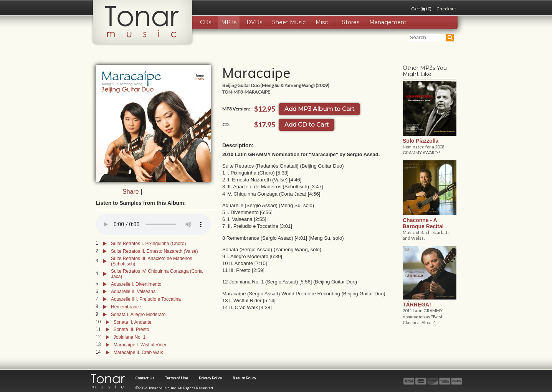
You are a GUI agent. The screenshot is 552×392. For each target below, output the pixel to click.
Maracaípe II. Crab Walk (138, 352)
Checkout (446, 9)
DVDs (254, 22)
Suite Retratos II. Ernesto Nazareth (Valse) (155, 251)
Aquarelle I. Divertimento (136, 284)
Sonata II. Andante (133, 322)
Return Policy (244, 378)
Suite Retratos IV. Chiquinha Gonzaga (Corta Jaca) (157, 274)
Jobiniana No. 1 (130, 337)
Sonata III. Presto (131, 329)
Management (388, 22)
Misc (322, 22)
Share (131, 192)
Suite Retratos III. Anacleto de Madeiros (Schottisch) (151, 261)
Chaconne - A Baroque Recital (423, 223)
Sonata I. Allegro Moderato (138, 315)
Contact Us (145, 378)
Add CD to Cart (307, 124)
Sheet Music (289, 22)
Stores (351, 22)
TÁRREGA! (417, 305)
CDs (206, 22)
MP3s (229, 22)
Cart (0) (421, 9)
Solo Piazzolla (421, 141)
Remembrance (126, 307)
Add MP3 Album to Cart (319, 109)
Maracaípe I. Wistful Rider (140, 345)
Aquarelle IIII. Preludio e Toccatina (146, 299)
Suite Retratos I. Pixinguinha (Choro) (148, 244)
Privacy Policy (210, 378)
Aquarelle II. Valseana (133, 292)
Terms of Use (177, 378)
